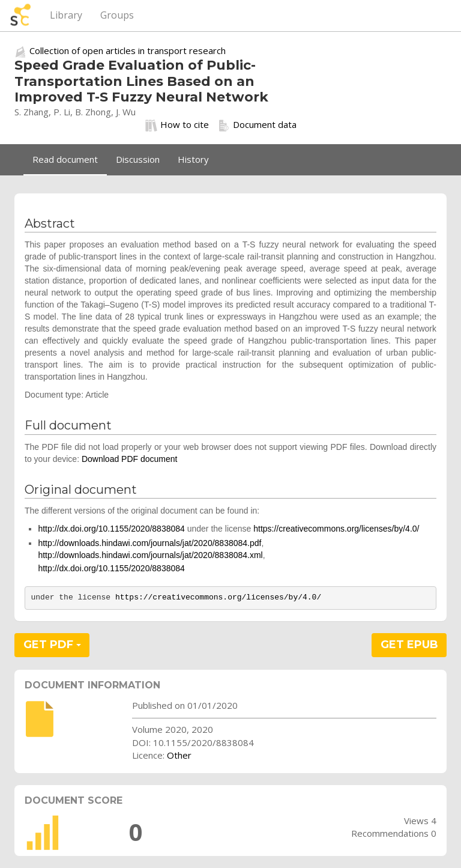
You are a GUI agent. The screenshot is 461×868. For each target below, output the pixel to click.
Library (66, 15)
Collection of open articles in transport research (128, 50)
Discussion (138, 159)
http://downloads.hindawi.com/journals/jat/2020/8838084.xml (150, 555)
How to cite (177, 125)
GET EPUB (409, 645)
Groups (117, 15)
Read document (65, 159)
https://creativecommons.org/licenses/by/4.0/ (336, 529)
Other (179, 755)
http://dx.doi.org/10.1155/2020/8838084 (111, 529)
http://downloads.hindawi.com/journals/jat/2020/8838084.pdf (149, 543)
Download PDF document (130, 459)
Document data (257, 125)
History (193, 159)
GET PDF (52, 645)
